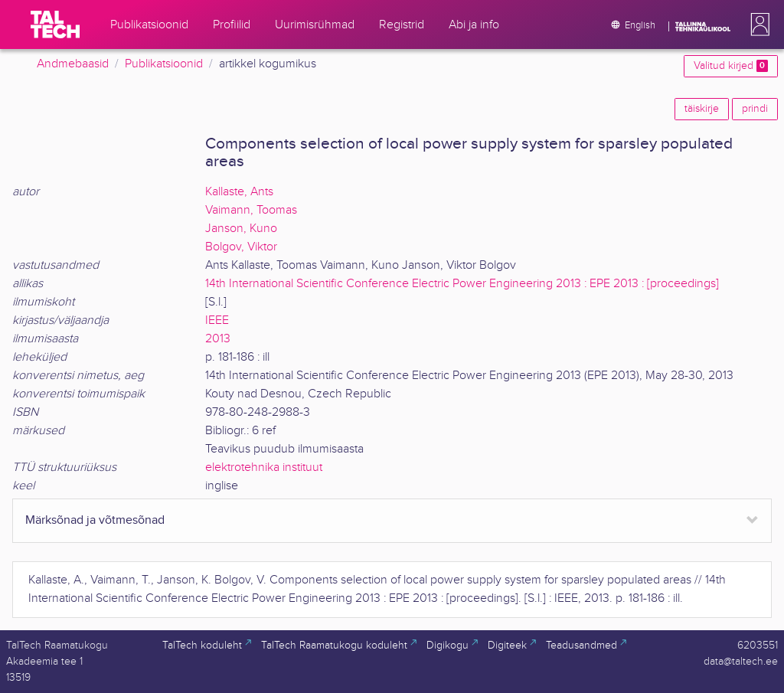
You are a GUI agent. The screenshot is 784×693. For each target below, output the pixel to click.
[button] (757, 25)
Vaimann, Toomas (251, 210)
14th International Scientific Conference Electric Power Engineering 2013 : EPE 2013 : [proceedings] (462, 284)
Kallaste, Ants (239, 192)
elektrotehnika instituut (264, 467)
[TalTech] (55, 25)
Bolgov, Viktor (241, 247)
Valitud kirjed (731, 66)
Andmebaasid (73, 64)
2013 (218, 339)
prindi (755, 109)
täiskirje (702, 109)
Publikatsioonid (164, 64)
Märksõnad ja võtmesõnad (95, 520)
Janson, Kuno (241, 229)
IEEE (217, 320)
